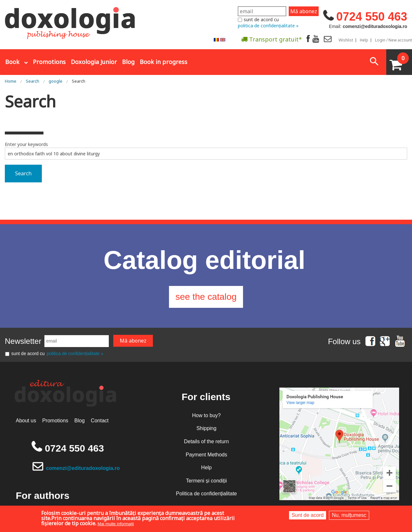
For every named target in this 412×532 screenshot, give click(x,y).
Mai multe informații (116, 524)
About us (26, 421)
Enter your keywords (26, 144)
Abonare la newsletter (223, 55)
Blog (128, 62)
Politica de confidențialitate (206, 494)
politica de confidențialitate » (268, 26)
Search (33, 81)
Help (364, 40)
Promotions (49, 62)
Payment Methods (206, 455)
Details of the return (206, 441)
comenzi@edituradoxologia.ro (83, 468)
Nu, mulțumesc (349, 515)
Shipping (206, 428)
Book (12, 62)
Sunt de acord (308, 515)
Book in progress (164, 62)
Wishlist (346, 40)
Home (11, 81)
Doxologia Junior (94, 62)
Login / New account (393, 40)
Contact (100, 421)
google (56, 81)
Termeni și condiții (206, 481)
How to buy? (206, 415)
